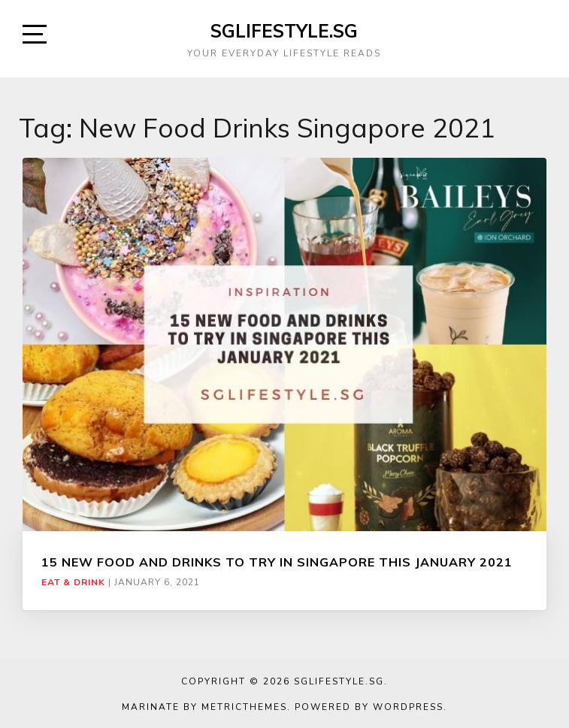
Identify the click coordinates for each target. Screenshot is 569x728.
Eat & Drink (73, 582)
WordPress (408, 707)
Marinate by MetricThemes (204, 707)
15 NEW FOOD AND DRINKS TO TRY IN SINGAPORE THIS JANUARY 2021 (277, 562)
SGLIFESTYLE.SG (284, 31)
